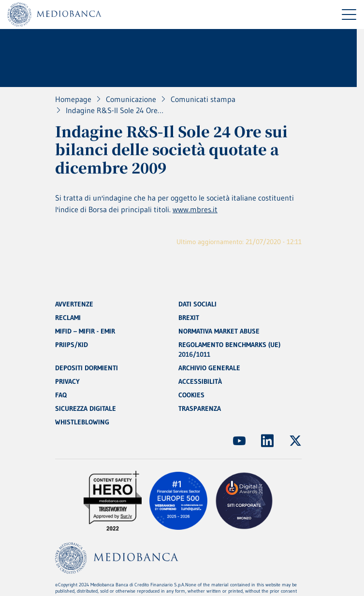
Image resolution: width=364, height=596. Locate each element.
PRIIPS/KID (72, 345)
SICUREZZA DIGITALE (86, 408)
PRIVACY (67, 381)
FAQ (61, 395)
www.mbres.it (195, 209)
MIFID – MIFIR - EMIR (85, 331)
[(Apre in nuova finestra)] (239, 441)
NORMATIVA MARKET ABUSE (219, 331)
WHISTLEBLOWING (82, 422)
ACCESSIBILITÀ (200, 381)
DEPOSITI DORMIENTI (87, 368)
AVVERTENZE (74, 304)
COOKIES (191, 395)
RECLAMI (68, 318)
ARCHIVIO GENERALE (209, 368)
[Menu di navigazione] (349, 15)
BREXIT (189, 318)
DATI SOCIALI (197, 304)
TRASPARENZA (200, 408)
